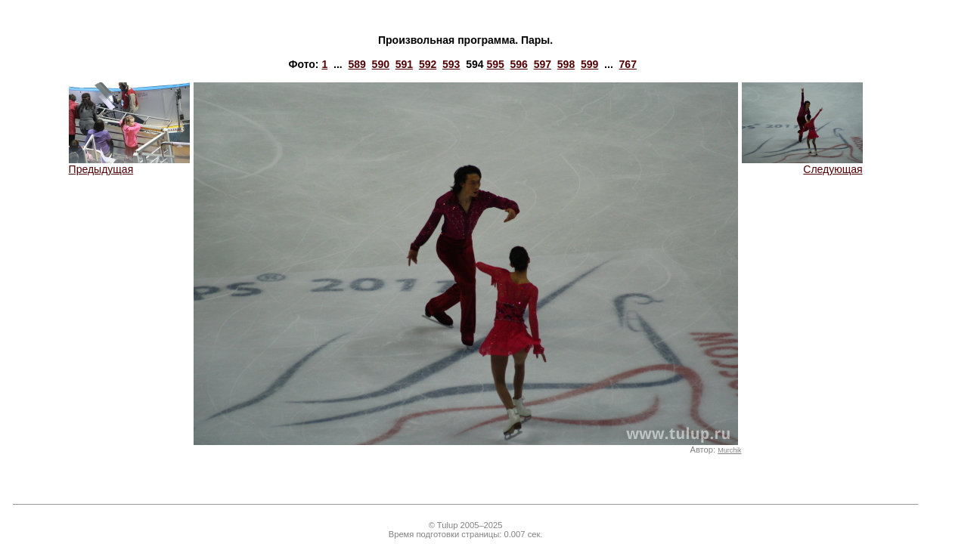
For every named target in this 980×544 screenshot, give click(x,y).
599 (589, 64)
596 (519, 64)
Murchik (729, 450)
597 (543, 64)
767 (628, 64)
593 (451, 64)
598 (566, 64)
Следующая (802, 164)
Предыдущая (129, 164)
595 (495, 64)
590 (381, 64)
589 (357, 64)
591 (404, 64)
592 (428, 64)
